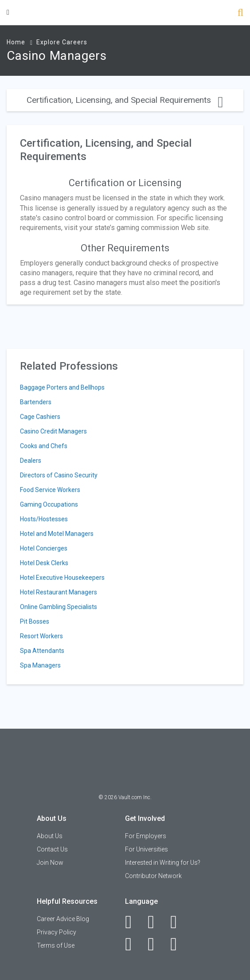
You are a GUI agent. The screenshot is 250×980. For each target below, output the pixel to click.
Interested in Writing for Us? (163, 863)
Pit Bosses (35, 621)
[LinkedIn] (156, 922)
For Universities (146, 849)
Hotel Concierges (44, 548)
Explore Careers (62, 42)
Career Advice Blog (63, 919)
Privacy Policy (57, 932)
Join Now (50, 863)
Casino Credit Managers (53, 431)
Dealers (31, 461)
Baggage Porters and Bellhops (62, 387)
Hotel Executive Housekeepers (62, 578)
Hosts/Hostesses (44, 519)
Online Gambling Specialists (59, 607)
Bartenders (36, 402)
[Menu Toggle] (8, 12)
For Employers (146, 836)
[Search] (240, 14)
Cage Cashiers (40, 417)
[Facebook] (133, 922)
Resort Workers (41, 636)
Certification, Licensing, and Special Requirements (125, 100)
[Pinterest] (156, 944)
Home (16, 42)
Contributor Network (153, 876)
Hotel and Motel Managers (57, 534)
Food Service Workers (50, 490)
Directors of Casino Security (59, 475)
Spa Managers (40, 665)
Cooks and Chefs (44, 446)
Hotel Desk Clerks (44, 563)
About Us (50, 836)
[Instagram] (133, 944)
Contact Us (52, 849)
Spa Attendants (42, 651)
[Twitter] (178, 922)
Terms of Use (56, 945)
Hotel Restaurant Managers (59, 592)
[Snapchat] (178, 944)
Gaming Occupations (49, 504)
